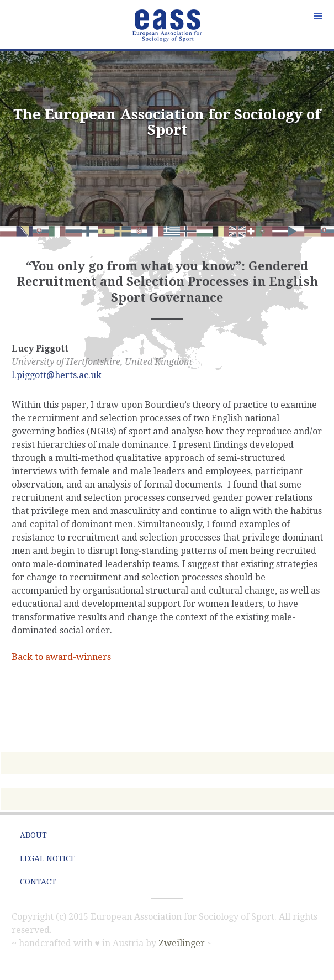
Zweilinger (182, 943)
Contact (38, 882)
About (33, 835)
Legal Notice (47, 858)
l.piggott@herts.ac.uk (57, 375)
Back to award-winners (61, 657)
